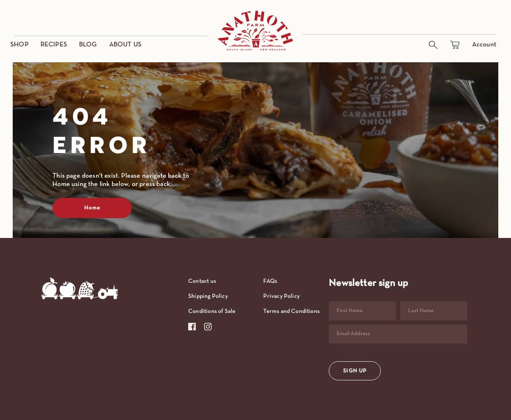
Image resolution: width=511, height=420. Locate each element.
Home (92, 208)
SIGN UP (355, 371)
